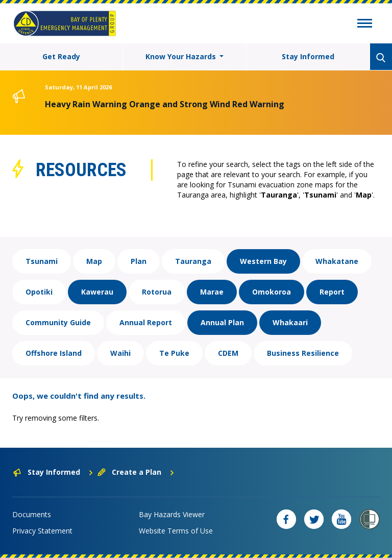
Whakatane (337, 261)
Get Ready (61, 56)
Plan (139, 261)
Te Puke (174, 353)
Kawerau (97, 292)
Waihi (120, 353)
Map (94, 261)
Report (332, 292)
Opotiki (39, 292)
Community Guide (58, 322)
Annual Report (146, 322)
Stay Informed (308, 56)
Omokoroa (272, 292)
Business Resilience (303, 353)
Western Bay (263, 261)
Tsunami (42, 261)
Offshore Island (54, 353)
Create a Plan (136, 472)
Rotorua (157, 292)
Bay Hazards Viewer (172, 514)
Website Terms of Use (176, 531)
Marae (212, 292)
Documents (32, 514)
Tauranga (193, 261)
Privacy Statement (42, 531)
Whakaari (290, 322)
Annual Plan (222, 322)
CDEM (228, 353)
